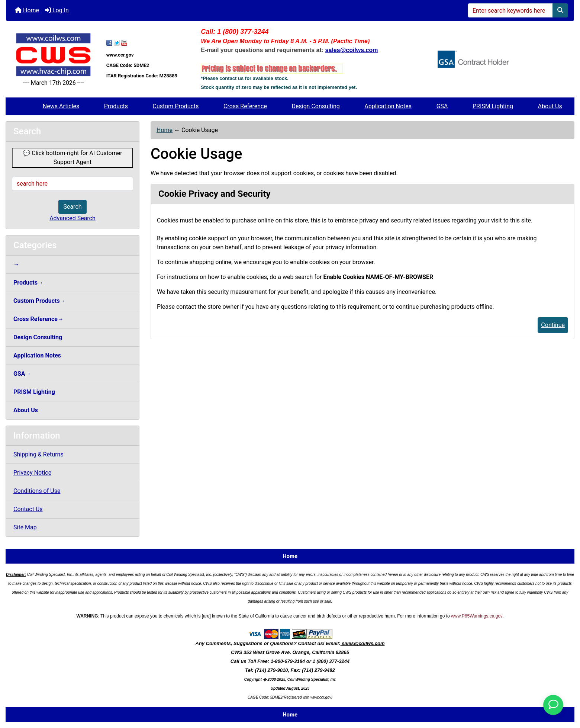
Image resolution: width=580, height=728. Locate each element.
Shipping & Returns (38, 454)
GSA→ (22, 374)
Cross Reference (245, 106)
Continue (553, 325)
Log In (57, 10)
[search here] (72, 184)
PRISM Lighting (493, 106)
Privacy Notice (32, 473)
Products (116, 106)
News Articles (61, 106)
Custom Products (176, 106)
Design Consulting (316, 106)
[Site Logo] (53, 55)
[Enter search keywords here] (510, 10)
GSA (442, 106)
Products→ (28, 283)
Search (72, 207)
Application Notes (388, 106)
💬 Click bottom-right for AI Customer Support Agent (72, 158)
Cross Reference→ (38, 319)
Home (27, 10)
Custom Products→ (40, 301)
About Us (550, 106)
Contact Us (28, 509)
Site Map (25, 527)
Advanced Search (72, 218)
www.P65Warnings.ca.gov (477, 616)
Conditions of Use (37, 491)
